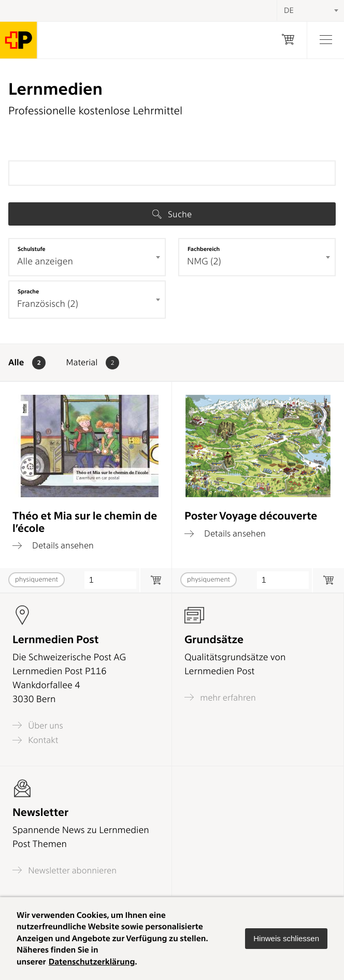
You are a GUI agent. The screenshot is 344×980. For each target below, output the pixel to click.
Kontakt (35, 740)
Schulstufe (32, 249)
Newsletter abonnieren (64, 870)
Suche (172, 214)
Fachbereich (204, 249)
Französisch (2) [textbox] (48, 304)
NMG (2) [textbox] (204, 262)
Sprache (28, 291)
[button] (286, 939)
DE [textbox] (289, 10)
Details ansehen (53, 545)
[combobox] (87, 257)
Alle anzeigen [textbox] (45, 262)
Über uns (38, 725)
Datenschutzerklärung (92, 962)
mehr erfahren (220, 697)
